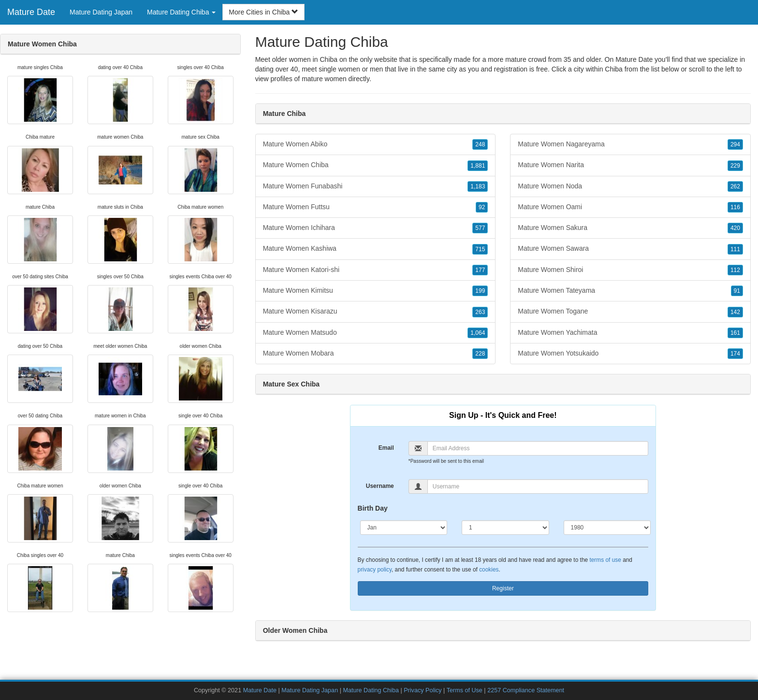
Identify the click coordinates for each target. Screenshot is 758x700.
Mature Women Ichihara (376, 228)
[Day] (505, 528)
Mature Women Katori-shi (376, 270)
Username (380, 486)
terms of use (605, 560)
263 (480, 312)
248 (480, 144)
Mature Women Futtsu (376, 207)
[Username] (538, 486)
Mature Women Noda (630, 186)
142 (735, 312)
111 (735, 249)
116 (735, 207)
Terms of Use (465, 690)
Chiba (614, 69)
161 (735, 333)
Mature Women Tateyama (630, 291)
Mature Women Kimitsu (376, 291)
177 (480, 270)
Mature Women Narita (630, 165)
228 (480, 354)
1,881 (478, 166)
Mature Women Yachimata (630, 333)
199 (480, 291)
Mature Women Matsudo (376, 333)
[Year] (607, 528)
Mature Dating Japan (101, 12)
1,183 (478, 186)
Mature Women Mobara (376, 354)
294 (735, 144)
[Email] (538, 448)
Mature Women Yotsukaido (630, 354)
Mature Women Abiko (376, 144)
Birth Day (373, 508)
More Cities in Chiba (263, 12)
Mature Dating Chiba (371, 690)
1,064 (478, 333)
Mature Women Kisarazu (376, 312)
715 (480, 249)
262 (735, 186)
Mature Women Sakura (630, 228)
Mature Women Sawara (630, 249)
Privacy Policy (423, 690)
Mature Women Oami (630, 207)
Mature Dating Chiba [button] (181, 12)
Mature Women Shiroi (630, 270)
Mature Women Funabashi (376, 186)
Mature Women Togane (630, 312)
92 (482, 207)
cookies (489, 570)
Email (386, 448)
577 (480, 228)
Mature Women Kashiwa (376, 249)
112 (735, 270)
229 (735, 166)
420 (735, 228)
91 (737, 291)
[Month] (404, 528)
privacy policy (375, 570)
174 (735, 354)
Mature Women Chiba (376, 165)
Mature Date (31, 12)
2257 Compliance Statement (526, 690)
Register (503, 588)
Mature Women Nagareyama (630, 144)
